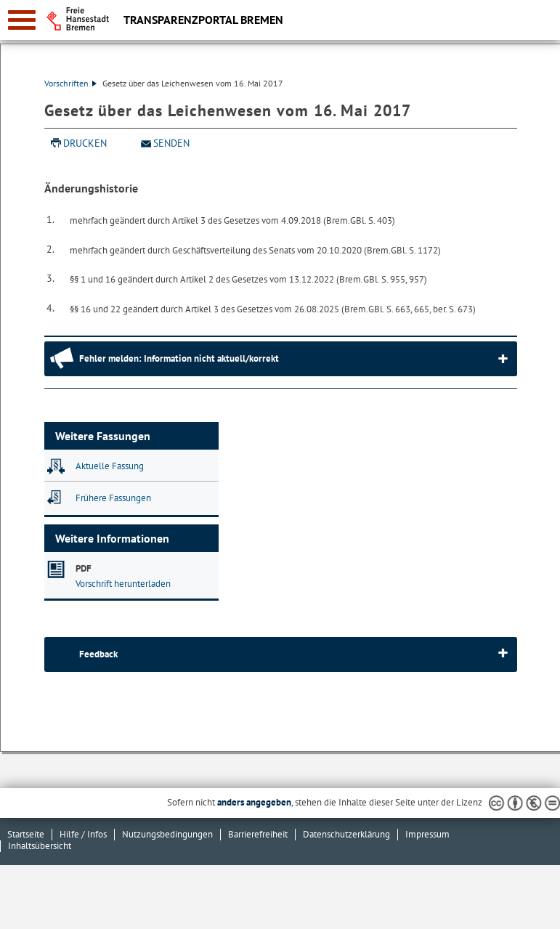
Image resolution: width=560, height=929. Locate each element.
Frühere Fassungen (113, 498)
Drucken (85, 143)
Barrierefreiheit (258, 834)
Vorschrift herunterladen (123, 584)
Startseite (26, 834)
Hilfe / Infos (83, 834)
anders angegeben (254, 802)
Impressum (427, 834)
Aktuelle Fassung (110, 466)
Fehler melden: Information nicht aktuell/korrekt (179, 358)
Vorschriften (70, 83)
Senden (171, 143)
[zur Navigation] (22, 20)
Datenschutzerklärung (346, 834)
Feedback (98, 654)
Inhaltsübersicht (40, 846)
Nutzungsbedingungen (167, 834)
